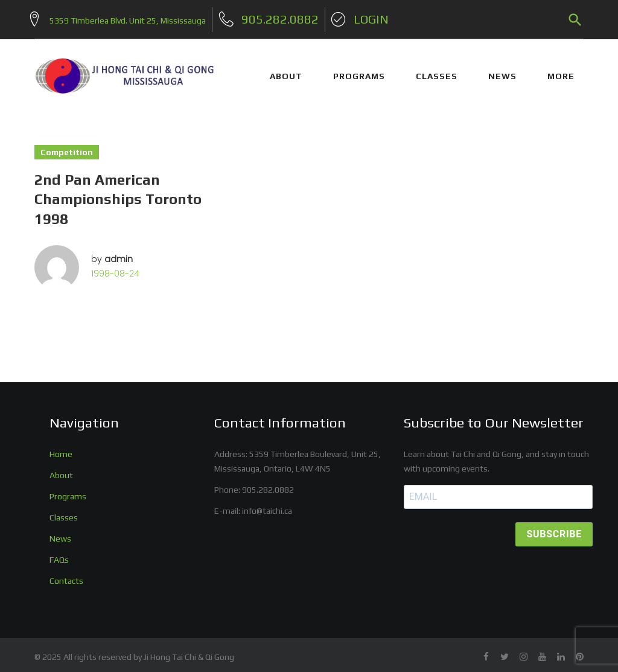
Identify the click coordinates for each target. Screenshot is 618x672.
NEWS (502, 71)
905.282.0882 (268, 484)
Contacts (66, 575)
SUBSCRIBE (554, 529)
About (61, 470)
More (561, 71)
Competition (67, 147)
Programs (68, 491)
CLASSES (437, 71)
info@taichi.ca (267, 505)
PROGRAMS (359, 71)
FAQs (59, 554)
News (60, 533)
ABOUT (286, 71)
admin (119, 254)
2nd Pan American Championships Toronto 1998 (118, 194)
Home (61, 449)
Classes (64, 512)
